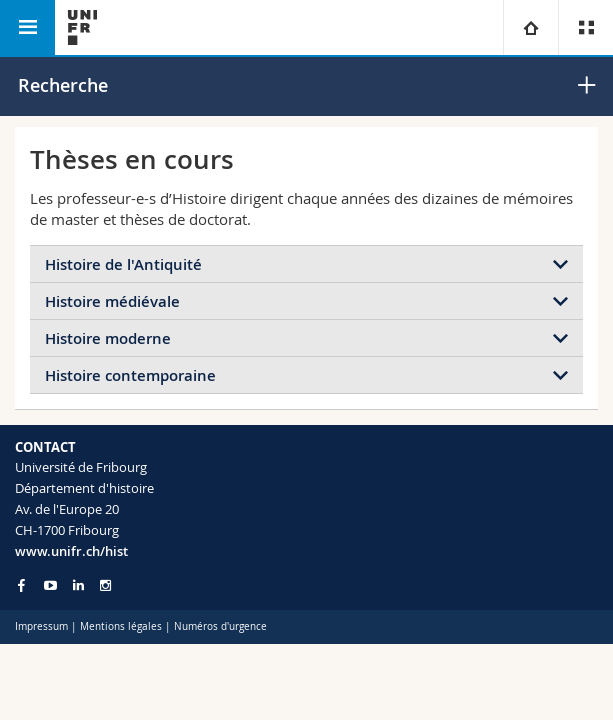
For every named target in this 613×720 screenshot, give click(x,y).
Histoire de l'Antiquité (123, 264)
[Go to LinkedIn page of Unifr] (78, 585)
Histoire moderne (108, 338)
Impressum (41, 626)
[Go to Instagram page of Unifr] (105, 585)
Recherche (63, 85)
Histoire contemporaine (130, 375)
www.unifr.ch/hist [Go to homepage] (71, 551)
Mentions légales (121, 626)
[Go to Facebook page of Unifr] (21, 585)
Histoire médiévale (112, 301)
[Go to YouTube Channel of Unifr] (50, 585)
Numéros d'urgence (220, 626)
